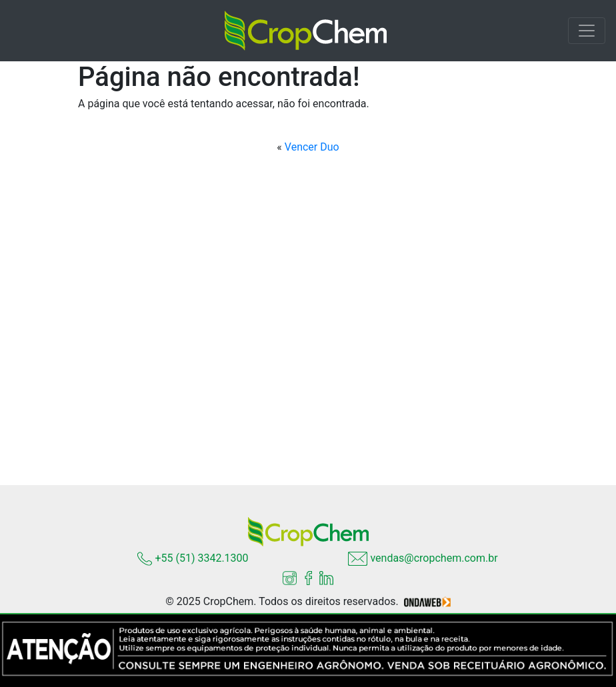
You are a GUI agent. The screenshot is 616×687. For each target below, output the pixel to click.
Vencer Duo (312, 147)
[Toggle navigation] (587, 31)
